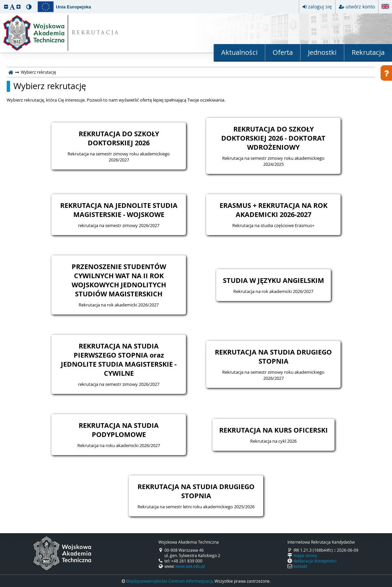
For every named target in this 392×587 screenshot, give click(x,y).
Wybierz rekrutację (50, 86)
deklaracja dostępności (315, 561)
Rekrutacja (368, 52)
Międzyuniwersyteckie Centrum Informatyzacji (169, 581)
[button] (6, 7)
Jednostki (322, 52)
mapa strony (305, 555)
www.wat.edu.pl (190, 566)
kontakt (300, 566)
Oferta (283, 52)
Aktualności (239, 52)
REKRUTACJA (96, 33)
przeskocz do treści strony (2, 2)
